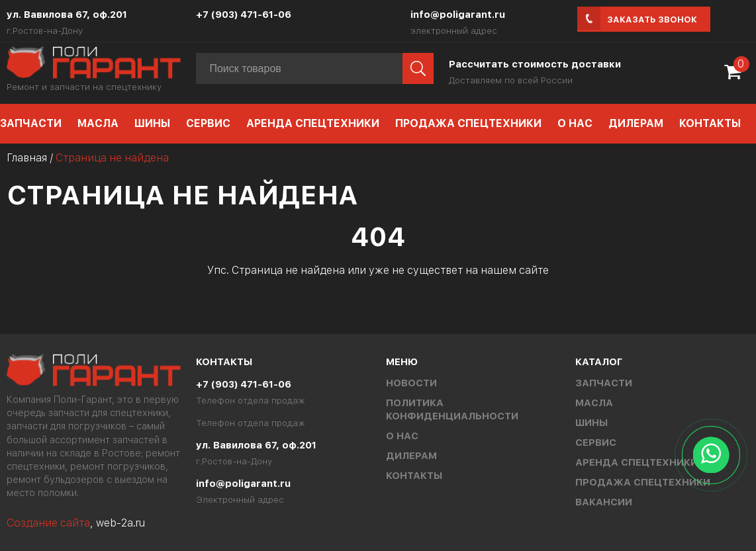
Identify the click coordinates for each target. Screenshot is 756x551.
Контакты (710, 123)
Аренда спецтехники (313, 123)
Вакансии (604, 502)
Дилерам (636, 123)
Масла (98, 123)
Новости (411, 383)
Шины (152, 123)
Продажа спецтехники (468, 123)
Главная (27, 158)
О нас (575, 123)
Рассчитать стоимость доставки (535, 64)
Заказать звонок (652, 20)
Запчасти (604, 383)
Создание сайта (48, 523)
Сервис (208, 123)
